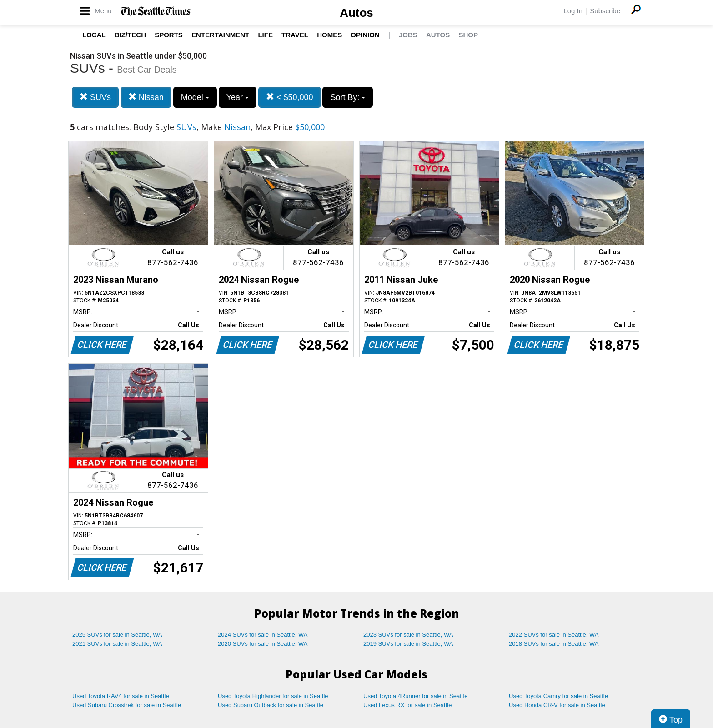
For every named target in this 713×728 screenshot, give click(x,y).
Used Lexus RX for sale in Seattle (407, 705)
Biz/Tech (130, 35)
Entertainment (220, 35)
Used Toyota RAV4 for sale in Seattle (121, 696)
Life (265, 35)
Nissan (146, 97)
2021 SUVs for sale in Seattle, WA (117, 644)
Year (238, 97)
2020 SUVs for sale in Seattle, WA (263, 644)
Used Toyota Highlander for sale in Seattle (273, 696)
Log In (573, 11)
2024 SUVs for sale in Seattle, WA (263, 635)
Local (94, 35)
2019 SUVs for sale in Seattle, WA (408, 644)
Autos (356, 13)
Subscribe (605, 11)
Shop (468, 35)
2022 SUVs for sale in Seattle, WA (554, 635)
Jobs (408, 35)
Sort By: (348, 97)
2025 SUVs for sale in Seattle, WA (117, 635)
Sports (169, 35)
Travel (295, 35)
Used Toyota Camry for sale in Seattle (558, 696)
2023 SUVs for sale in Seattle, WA (408, 635)
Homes (329, 35)
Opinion (365, 35)
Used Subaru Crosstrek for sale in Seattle (127, 705)
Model (195, 97)
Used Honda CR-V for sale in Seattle (557, 705)
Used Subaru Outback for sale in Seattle (271, 705)
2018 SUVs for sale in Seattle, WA (554, 644)
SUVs (95, 97)
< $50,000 (290, 97)
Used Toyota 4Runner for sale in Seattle (416, 696)
